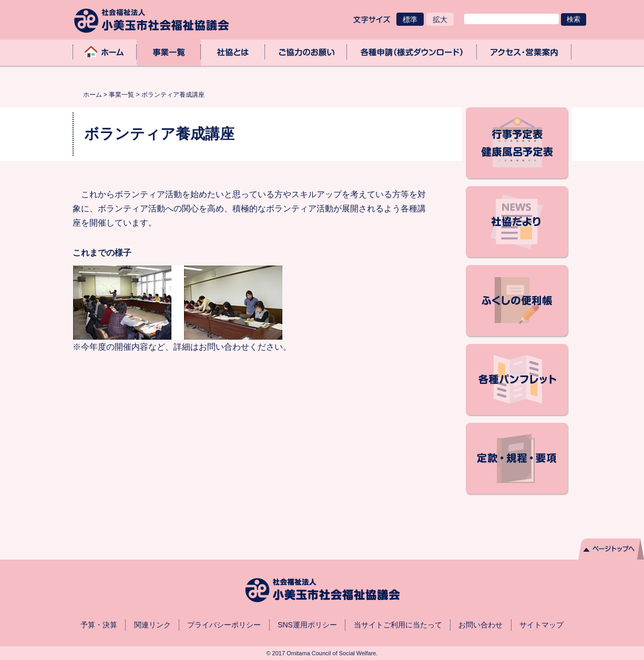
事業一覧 (169, 52)
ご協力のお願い (306, 52)
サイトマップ (541, 625)
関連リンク (152, 625)
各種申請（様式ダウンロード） (412, 52)
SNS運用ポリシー (307, 625)
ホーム (105, 52)
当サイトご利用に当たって (398, 625)
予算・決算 (99, 625)
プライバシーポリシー (224, 625)
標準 (410, 19)
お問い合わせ (481, 625)
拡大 (440, 19)
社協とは (233, 52)
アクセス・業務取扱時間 (524, 52)
